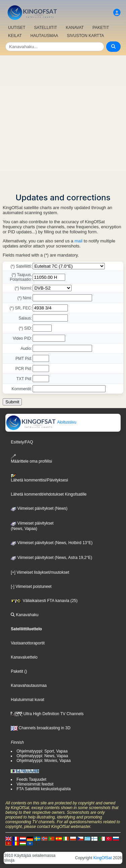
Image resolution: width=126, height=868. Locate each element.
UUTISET (17, 28)
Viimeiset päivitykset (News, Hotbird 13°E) (52, 543)
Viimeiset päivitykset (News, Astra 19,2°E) (51, 558)
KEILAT (15, 36)
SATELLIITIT (45, 28)
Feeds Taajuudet (31, 779)
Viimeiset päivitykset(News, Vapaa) (32, 526)
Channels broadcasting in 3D (40, 728)
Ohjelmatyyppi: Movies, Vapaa (44, 761)
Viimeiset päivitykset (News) (39, 508)
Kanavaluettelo (24, 657)
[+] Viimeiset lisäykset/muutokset (40, 572)
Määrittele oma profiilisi (31, 459)
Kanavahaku (25, 615)
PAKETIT (101, 28)
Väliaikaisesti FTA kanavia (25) (44, 601)
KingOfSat (103, 858)
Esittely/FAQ (22, 442)
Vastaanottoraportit (28, 643)
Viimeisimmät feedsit (35, 784)
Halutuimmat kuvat (27, 700)
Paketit (17, 671)
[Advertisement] (63, 122)
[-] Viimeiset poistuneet (31, 587)
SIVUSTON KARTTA (86, 36)
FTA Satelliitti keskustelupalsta (44, 789)
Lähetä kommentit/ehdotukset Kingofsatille (49, 494)
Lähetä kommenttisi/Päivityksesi (39, 478)
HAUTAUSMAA (44, 36)
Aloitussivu (41, 422)
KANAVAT (75, 28)
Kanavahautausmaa (29, 686)
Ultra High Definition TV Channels (47, 714)
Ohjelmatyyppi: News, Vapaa (42, 756)
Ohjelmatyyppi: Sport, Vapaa (42, 751)
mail (79, 241)
